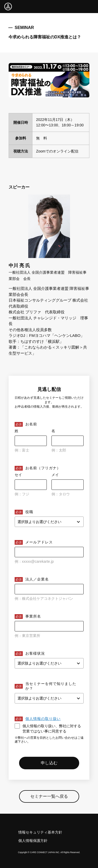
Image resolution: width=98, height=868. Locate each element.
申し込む (49, 763)
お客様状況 (35, 653)
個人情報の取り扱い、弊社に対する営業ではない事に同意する (48, 728)
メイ (55, 475)
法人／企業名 (37, 579)
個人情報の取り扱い (43, 719)
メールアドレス (39, 542)
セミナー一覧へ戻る (49, 796)
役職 (29, 512)
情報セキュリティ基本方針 (40, 832)
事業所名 (33, 616)
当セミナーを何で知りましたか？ (51, 686)
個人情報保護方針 (33, 841)
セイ (18, 475)
